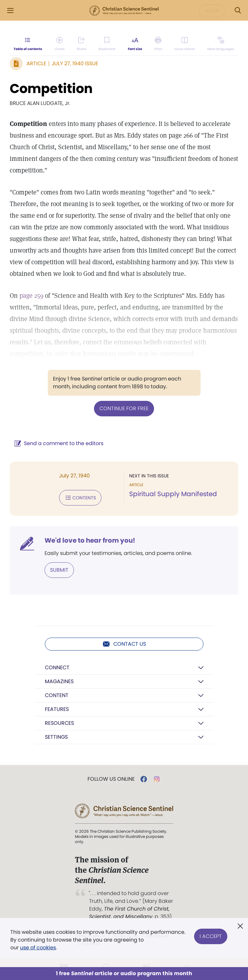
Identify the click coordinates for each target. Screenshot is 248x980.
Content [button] (57, 695)
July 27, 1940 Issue (75, 63)
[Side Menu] (10, 10)
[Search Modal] (238, 10)
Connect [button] (57, 667)
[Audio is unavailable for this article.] (60, 44)
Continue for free (124, 408)
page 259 (31, 296)
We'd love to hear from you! (90, 540)
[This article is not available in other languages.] (221, 44)
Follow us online (111, 779)
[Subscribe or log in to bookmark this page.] (107, 44)
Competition (51, 89)
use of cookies (38, 948)
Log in (212, 11)
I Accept (211, 936)
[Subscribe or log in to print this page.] (158, 44)
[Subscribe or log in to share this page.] (81, 44)
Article (36, 63)
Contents (80, 498)
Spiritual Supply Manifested (173, 494)
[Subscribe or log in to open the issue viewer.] (185, 44)
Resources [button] (59, 723)
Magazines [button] (59, 681)
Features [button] (57, 709)
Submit (59, 570)
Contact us (124, 644)
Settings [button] (56, 737)
